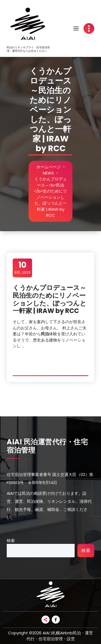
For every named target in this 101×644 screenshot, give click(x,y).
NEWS (48, 173)
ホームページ (48, 167)
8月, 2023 (22, 268)
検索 (11, 541)
